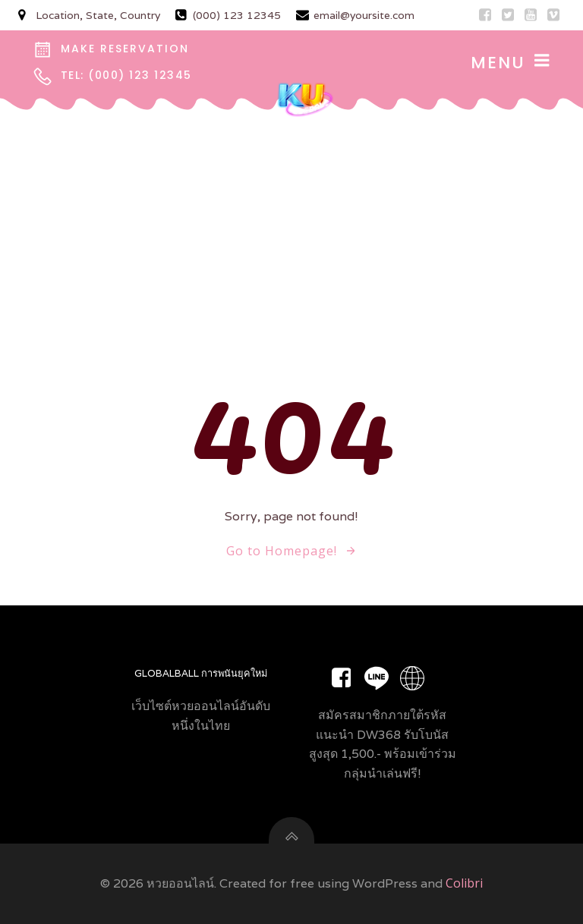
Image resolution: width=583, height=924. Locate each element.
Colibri (464, 883)
